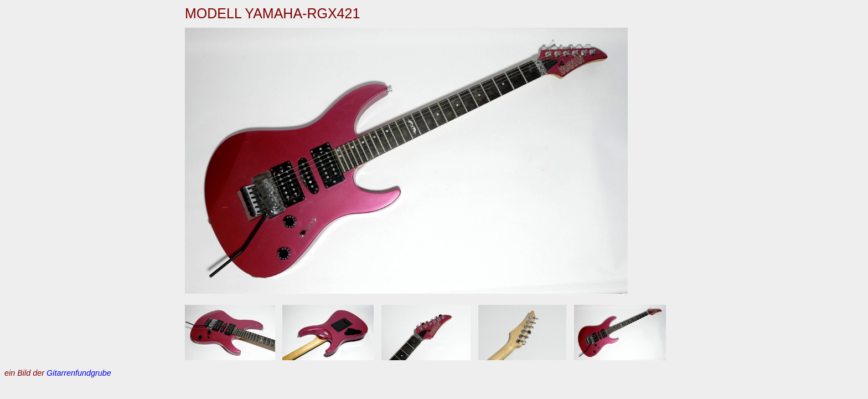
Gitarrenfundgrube (79, 373)
